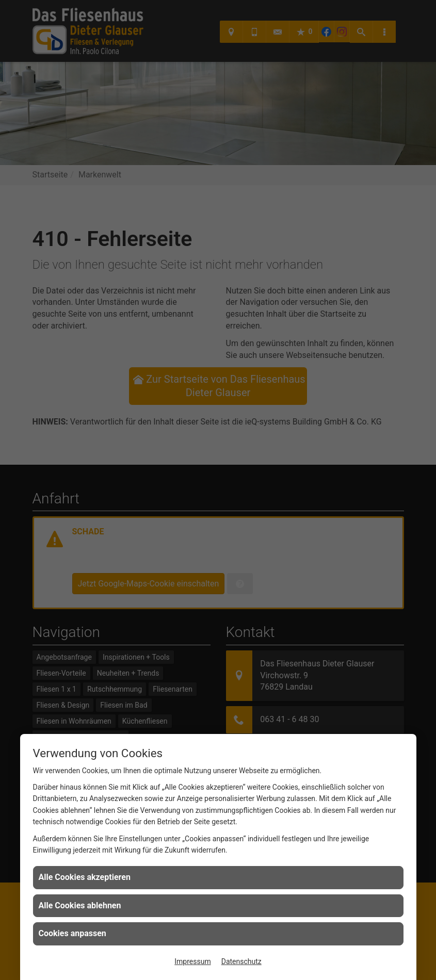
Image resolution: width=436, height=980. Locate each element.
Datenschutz (241, 961)
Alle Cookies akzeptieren (85, 877)
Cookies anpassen (72, 933)
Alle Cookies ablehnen (80, 905)
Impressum (192, 961)
